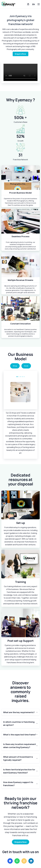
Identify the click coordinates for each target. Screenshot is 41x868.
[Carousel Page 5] (24, 377)
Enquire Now (20, 54)
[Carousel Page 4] (22, 377)
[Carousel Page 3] (21, 377)
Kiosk (26, 366)
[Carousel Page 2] (19, 377)
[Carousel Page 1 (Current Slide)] (17, 377)
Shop (15, 366)
